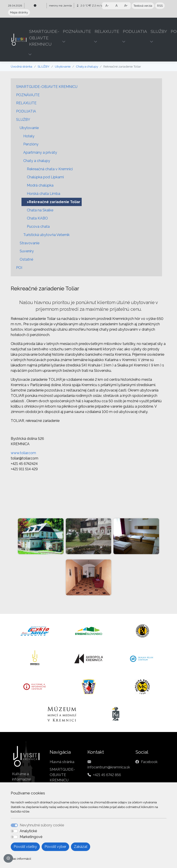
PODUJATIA (26, 111)
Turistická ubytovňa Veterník (46, 235)
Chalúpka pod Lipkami (45, 177)
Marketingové (31, 837)
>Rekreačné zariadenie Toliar (54, 202)
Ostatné (26, 259)
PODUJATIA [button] (135, 31)
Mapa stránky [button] (19, 12)
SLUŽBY (44, 66)
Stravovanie (30, 243)
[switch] (14, 831)
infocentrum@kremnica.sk (109, 767)
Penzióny (31, 144)
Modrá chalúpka (40, 185)
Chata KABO (37, 218)
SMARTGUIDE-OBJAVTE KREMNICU (47, 87)
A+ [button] (126, 6)
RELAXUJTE (26, 103)
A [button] (116, 6)
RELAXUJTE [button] (107, 31)
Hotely (29, 136)
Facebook (149, 762)
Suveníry (27, 251)
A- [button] (107, 6)
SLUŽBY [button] (159, 31)
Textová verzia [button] (143, 6)
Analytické (28, 831)
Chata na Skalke (40, 210)
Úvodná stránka (21, 66)
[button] (30, 54)
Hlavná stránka (62, 762)
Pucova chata (38, 227)
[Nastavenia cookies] (8, 858)
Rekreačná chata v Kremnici (50, 169)
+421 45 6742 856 (107, 775)
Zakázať (81, 847)
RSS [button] (160, 6)
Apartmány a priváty (40, 152)
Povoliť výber (55, 847)
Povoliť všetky (25, 847)
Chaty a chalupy (87, 66)
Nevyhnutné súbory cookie (42, 825)
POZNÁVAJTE (28, 95)
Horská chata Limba (44, 194)
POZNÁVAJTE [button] (77, 31)
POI (19, 268)
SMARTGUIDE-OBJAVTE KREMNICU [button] (44, 38)
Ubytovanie (63, 66)
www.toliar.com (23, 453)
